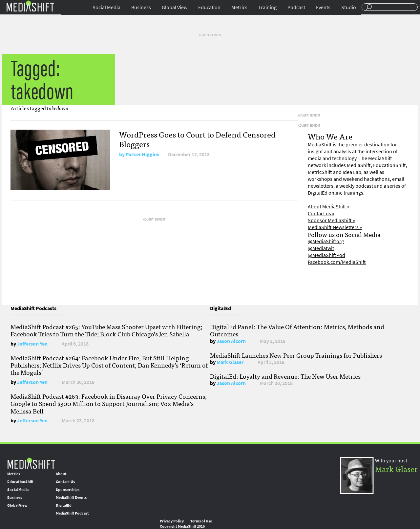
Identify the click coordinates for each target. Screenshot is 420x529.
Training (267, 7)
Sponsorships (68, 490)
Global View (175, 7)
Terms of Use (201, 521)
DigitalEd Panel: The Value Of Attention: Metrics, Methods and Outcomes (297, 330)
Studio (349, 7)
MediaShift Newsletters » (335, 227)
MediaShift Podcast (72, 513)
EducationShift (20, 482)
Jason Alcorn (231, 341)
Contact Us (65, 482)
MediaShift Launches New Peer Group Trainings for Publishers (296, 355)
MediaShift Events (71, 497)
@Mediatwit (321, 248)
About (61, 474)
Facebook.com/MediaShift (337, 262)
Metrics (239, 7)
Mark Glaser (230, 362)
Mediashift (30, 6)
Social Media (106, 7)
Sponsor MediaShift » (331, 220)
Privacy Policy (172, 521)
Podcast (296, 7)
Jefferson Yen (32, 344)
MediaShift (31, 463)
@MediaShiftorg (326, 241)
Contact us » (321, 213)
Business (141, 7)
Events (323, 7)
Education (209, 7)
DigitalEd (64, 505)
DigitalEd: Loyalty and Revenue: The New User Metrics (285, 376)
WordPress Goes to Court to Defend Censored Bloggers (197, 139)
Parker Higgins (142, 154)
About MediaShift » (329, 207)
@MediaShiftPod (326, 255)
